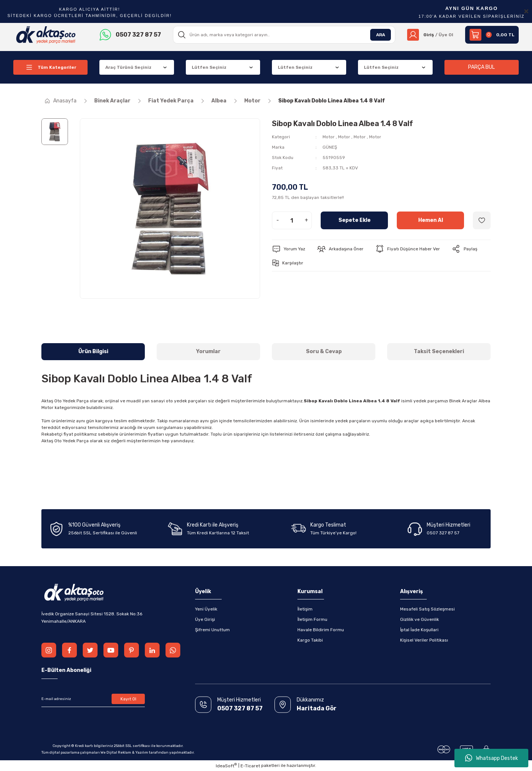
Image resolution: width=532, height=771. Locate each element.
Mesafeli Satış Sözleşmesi (427, 609)
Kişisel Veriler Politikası (424, 640)
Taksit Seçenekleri (439, 351)
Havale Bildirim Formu (321, 630)
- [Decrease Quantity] (278, 220)
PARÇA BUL (481, 67)
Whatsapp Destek (492, 758)
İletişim (305, 609)
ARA (381, 35)
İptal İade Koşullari (419, 630)
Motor (329, 137)
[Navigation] (50, 67)
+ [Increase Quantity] (306, 220)
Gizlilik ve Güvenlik (420, 619)
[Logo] (46, 34)
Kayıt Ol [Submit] (128, 699)
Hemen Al (431, 220)
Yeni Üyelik (206, 609)
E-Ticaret (250, 766)
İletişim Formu (312, 619)
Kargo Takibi (310, 640)
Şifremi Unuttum (212, 630)
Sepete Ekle (354, 220)
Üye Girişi (205, 619)
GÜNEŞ (330, 147)
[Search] (284, 35)
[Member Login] (430, 35)
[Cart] (492, 35)
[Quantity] (292, 220)
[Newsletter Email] (93, 699)
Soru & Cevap (324, 351)
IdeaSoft (226, 765)
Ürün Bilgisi (93, 351)
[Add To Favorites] (482, 220)
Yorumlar (208, 351)
